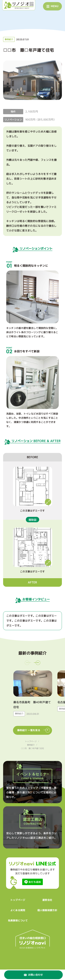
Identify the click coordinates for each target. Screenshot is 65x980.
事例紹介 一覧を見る (34, 730)
